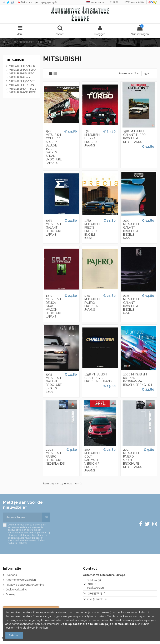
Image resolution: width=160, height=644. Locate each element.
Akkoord (14, 635)
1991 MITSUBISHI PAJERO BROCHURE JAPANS (92, 303)
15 (146, 73)
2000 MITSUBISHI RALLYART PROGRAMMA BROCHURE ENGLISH (137, 380)
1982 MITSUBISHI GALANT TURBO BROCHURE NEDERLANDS (135, 136)
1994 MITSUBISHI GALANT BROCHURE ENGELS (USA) (131, 304)
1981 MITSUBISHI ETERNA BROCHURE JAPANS (92, 138)
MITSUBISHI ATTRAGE (23, 89)
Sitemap (11, 594)
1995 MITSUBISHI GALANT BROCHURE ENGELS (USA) (54, 383)
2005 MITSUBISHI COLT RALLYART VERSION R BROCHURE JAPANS (92, 460)
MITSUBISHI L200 (20, 77)
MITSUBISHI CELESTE (22, 92)
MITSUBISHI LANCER (22, 66)
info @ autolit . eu (98, 599)
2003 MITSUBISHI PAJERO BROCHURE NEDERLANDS (55, 457)
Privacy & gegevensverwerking (25, 585)
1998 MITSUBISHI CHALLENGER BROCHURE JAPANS (98, 378)
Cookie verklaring (16, 590)
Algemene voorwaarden (21, 580)
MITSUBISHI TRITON (21, 85)
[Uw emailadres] (23, 517)
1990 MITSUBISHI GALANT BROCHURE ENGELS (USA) (131, 229)
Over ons (11, 575)
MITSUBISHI (15, 60)
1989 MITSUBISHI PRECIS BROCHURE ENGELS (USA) (92, 229)
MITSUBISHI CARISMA (23, 70)
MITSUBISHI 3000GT (22, 81)
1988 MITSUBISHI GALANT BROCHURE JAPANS (54, 227)
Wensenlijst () (135, 2)
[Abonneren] (46, 517)
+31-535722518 (96, 593)
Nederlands (96, 2)
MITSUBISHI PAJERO (22, 73)
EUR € (115, 2)
